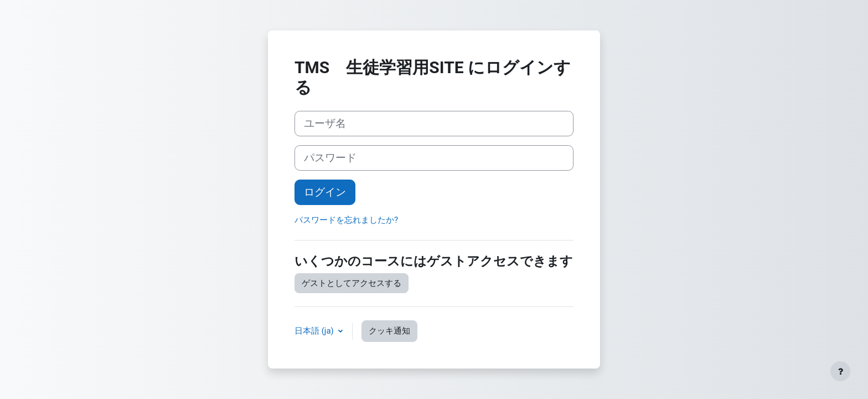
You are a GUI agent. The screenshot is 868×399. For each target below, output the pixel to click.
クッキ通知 (389, 331)
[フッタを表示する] (840, 371)
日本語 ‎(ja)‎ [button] (315, 331)
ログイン (325, 192)
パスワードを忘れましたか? (346, 220)
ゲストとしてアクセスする (352, 283)
